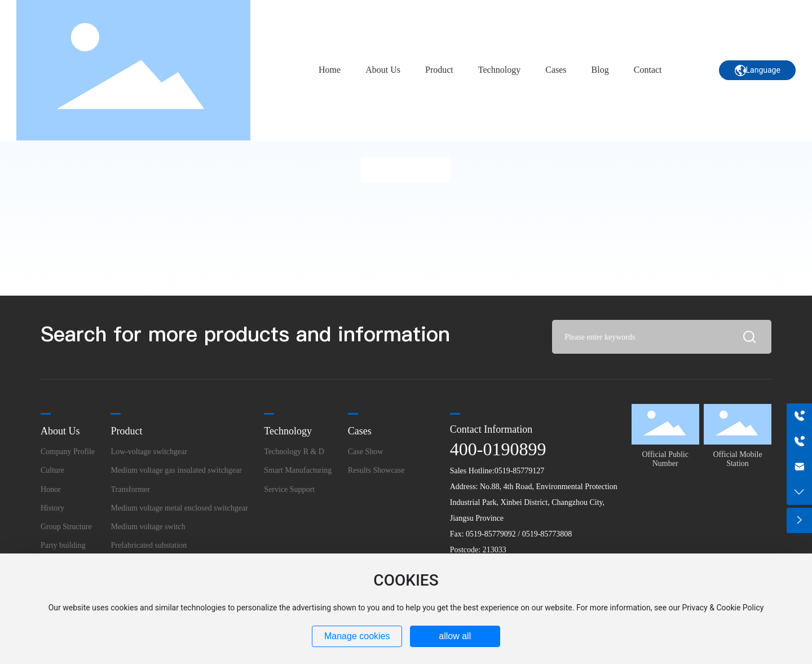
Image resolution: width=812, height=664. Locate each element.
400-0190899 (498, 449)
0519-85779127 (520, 471)
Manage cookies (357, 636)
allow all (455, 636)
